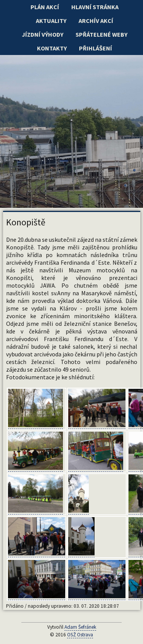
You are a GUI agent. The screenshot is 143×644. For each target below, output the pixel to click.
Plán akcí (45, 7)
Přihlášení (96, 48)
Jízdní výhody (43, 34)
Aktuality (51, 21)
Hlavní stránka (95, 7)
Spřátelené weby (101, 34)
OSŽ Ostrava (80, 635)
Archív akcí (96, 21)
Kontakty (52, 48)
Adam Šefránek (80, 627)
